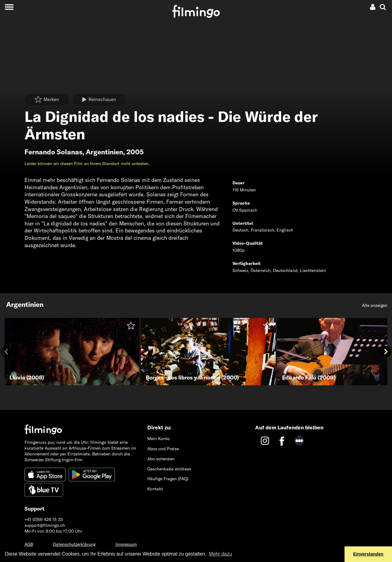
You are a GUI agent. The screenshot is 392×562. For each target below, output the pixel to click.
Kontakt (155, 489)
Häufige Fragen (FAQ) (168, 479)
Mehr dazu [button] (221, 554)
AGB (29, 544)
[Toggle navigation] (9, 7)
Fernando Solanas (53, 152)
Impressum (126, 544)
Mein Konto (158, 439)
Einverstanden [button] (368, 554)
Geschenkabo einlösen (169, 469)
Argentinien (104, 152)
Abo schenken (161, 459)
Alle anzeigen (375, 305)
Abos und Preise (163, 449)
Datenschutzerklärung (74, 544)
